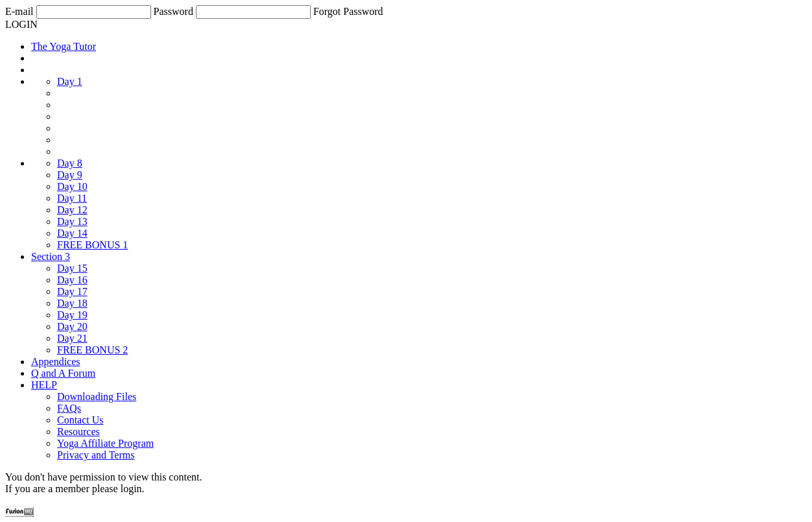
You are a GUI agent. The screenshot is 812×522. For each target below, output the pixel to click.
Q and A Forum (63, 373)
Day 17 (72, 291)
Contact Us (80, 420)
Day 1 (70, 81)
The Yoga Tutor (64, 46)
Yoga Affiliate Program (105, 443)
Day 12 (72, 210)
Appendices (56, 362)
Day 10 (72, 186)
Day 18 (72, 303)
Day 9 (70, 175)
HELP (44, 385)
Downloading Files (97, 397)
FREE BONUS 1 (92, 245)
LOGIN (21, 24)
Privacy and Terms (96, 455)
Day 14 (72, 233)
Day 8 (70, 163)
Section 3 (51, 256)
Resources (78, 432)
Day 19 (72, 315)
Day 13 (72, 221)
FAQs (69, 408)
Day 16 (72, 280)
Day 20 (72, 326)
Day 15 (72, 268)
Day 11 (72, 198)
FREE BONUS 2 (92, 350)
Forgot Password (348, 11)
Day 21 (72, 338)
